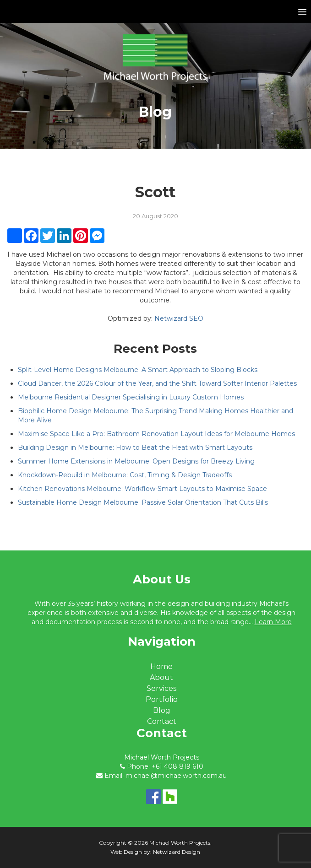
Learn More (273, 622)
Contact (162, 721)
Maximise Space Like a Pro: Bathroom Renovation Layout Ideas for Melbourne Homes (156, 434)
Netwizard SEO (179, 318)
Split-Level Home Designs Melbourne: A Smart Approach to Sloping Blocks (138, 370)
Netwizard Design (177, 852)
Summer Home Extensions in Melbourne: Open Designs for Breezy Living (136, 461)
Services (161, 688)
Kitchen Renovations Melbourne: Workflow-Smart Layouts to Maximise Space (142, 489)
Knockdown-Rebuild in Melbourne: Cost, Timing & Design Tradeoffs (125, 475)
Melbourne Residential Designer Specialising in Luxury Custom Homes (131, 397)
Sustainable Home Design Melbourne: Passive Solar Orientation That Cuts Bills (143, 502)
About (161, 677)
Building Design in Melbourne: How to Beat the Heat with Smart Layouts (135, 447)
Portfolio (162, 699)
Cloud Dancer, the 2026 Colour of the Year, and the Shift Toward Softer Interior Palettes (157, 383)
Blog (162, 710)
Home (161, 666)
